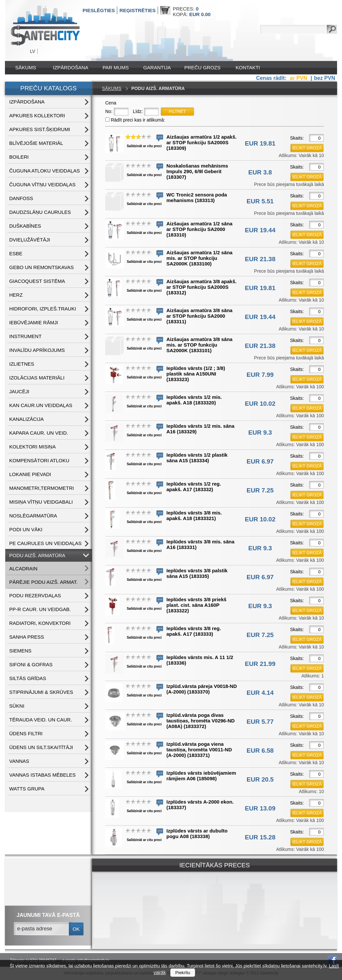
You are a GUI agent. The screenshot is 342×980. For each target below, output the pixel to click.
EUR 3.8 (260, 172)
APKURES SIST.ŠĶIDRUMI (40, 129)
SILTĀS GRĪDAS (28, 678)
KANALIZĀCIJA (26, 419)
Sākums (25, 68)
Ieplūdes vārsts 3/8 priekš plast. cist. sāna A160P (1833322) (196, 605)
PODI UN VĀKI (26, 529)
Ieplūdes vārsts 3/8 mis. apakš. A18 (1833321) (194, 515)
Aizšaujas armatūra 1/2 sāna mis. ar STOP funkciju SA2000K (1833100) (199, 258)
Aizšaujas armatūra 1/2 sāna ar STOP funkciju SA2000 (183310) (199, 229)
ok (76, 929)
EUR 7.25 (260, 490)
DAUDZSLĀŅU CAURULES (40, 212)
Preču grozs (203, 68)
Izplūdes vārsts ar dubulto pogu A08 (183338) (197, 833)
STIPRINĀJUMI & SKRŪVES (41, 692)
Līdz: (138, 111)
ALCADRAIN (23, 569)
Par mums (116, 68)
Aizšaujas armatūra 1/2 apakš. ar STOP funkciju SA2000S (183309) (201, 142)
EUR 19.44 (260, 230)
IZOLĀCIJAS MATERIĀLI (37, 378)
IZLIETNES (22, 364)
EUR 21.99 (260, 664)
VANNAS (19, 761)
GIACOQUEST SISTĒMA (37, 281)
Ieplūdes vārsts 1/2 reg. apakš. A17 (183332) (194, 487)
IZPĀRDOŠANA (71, 68)
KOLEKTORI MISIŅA (32, 447)
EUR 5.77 (260, 722)
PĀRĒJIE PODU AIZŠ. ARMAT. (43, 582)
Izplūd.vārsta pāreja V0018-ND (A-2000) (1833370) (202, 689)
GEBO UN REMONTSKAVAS (41, 267)
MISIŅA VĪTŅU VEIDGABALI (41, 502)
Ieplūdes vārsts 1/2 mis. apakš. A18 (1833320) (194, 400)
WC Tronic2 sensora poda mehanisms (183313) (197, 197)
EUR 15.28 (260, 837)
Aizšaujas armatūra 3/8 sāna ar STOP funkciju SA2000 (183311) (199, 316)
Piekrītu (183, 973)
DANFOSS (21, 198)
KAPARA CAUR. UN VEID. (39, 433)
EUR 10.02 (260, 404)
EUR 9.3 (260, 433)
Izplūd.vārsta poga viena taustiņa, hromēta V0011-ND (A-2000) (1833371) (199, 750)
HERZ (16, 295)
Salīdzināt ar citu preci (144, 146)
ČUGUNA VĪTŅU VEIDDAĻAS (42, 184)
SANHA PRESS (27, 637)
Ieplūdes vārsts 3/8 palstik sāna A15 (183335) (197, 573)
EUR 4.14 (260, 693)
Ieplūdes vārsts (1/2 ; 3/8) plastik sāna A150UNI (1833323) (196, 374)
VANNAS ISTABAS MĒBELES (42, 775)
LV (33, 51)
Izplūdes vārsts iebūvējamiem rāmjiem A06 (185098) (201, 776)
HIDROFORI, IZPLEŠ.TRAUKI (43, 309)
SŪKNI (17, 706)
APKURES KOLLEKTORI (37, 115)
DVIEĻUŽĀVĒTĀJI (30, 240)
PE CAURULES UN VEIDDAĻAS (45, 543)
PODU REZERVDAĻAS (35, 595)
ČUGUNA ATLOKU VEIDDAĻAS (45, 171)
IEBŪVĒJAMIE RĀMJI (34, 322)
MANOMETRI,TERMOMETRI (42, 488)
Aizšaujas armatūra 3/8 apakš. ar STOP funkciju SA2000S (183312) (201, 287)
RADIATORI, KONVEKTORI (40, 623)
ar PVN (299, 78)
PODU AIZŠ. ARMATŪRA (37, 555)
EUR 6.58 (260, 751)
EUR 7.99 (260, 375)
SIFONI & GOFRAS (31, 664)
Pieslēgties (99, 10)
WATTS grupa (27, 789)
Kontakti (248, 68)
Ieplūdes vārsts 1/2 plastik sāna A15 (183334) (197, 458)
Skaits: (297, 138)
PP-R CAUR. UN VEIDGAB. (40, 609)
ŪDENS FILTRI (26, 733)
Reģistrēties (137, 10)
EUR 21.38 (260, 259)
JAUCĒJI (19, 391)
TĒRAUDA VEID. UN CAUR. (41, 720)
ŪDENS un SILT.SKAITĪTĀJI (41, 747)
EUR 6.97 (260, 461)
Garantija (157, 68)
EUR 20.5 (260, 779)
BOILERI (19, 157)
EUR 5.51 (260, 201)
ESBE (16, 253)
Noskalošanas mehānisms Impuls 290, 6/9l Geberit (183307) (197, 171)
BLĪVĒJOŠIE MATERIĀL (36, 143)
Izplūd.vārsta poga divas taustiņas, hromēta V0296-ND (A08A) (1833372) (201, 721)
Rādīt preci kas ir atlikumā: (138, 120)
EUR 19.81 (260, 143)
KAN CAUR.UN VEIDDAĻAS (41, 405)
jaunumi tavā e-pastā (48, 915)
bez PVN (325, 78)
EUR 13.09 (260, 808)
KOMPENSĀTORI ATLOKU (39, 460)
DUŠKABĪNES (25, 226)
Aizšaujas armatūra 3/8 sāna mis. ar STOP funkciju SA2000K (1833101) (199, 345)
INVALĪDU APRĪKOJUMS (37, 350)
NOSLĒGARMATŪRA (33, 516)
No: (109, 111)
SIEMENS (20, 651)
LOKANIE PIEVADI (30, 474)
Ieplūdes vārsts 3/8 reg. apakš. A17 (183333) (194, 631)
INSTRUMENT (25, 336)
